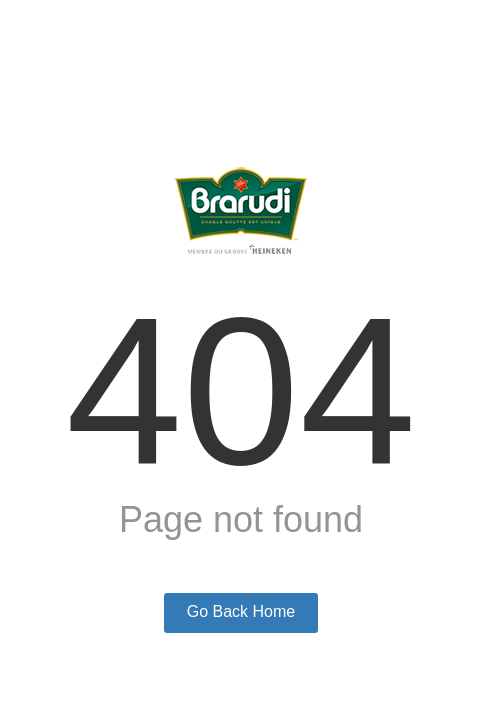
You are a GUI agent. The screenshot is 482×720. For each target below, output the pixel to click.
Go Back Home (241, 611)
